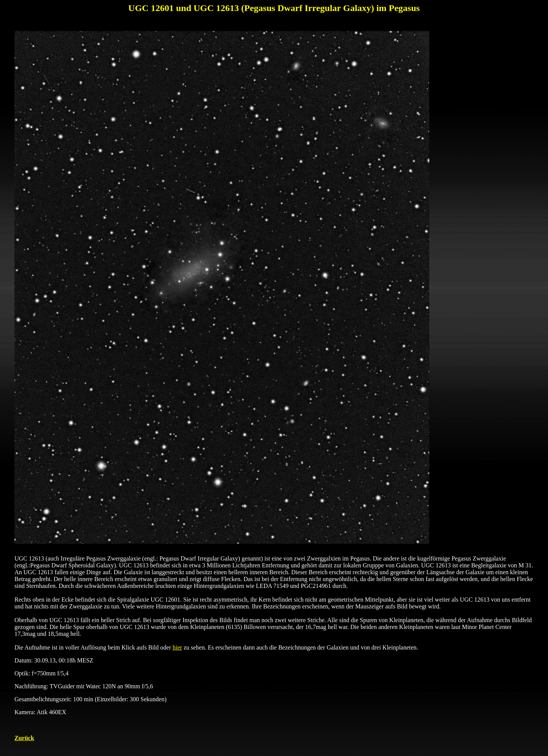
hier (178, 647)
